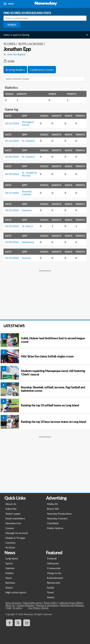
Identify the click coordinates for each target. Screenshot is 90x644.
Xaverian (27, 210)
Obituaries (53, 563)
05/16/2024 (12, 141)
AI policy (17, 608)
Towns (9, 588)
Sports (9, 563)
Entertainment (55, 578)
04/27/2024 (12, 193)
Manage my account (17, 533)
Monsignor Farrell (28, 123)
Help (9, 608)
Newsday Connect (57, 518)
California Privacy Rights (71, 603)
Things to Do (54, 573)
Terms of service (13, 603)
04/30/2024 (12, 174)
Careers (10, 528)
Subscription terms (32, 603)
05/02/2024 (12, 157)
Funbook (52, 558)
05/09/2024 (12, 242)
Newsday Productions (59, 514)
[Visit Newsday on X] (18, 623)
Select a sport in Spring (16, 35)
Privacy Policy (50, 603)
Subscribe (11, 509)
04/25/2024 (12, 210)
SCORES (9, 44)
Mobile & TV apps (15, 538)
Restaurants (54, 583)
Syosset (26, 258)
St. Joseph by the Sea (29, 174)
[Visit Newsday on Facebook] (9, 623)
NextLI (51, 597)
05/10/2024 (12, 258)
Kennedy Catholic (27, 193)
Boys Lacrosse (31, 44)
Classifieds (53, 523)
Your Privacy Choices (38, 608)
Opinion (10, 568)
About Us (11, 504)
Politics (10, 573)
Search (12, 25)
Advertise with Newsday (72, 605)
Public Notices (55, 528)
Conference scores (42, 70)
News (9, 578)
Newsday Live (13, 523)
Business (10, 583)
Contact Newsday (25, 605)
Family (51, 588)
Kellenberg (28, 242)
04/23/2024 (12, 226)
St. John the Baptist (14, 54)
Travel (50, 592)
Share (9, 61)
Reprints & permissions (47, 605)
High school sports (16, 592)
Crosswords (54, 568)
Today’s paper (13, 514)
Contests (10, 543)
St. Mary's (28, 226)
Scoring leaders (15, 70)
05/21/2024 (12, 123)
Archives (10, 547)
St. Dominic (29, 141)
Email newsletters (15, 518)
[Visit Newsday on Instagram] (27, 623)
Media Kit (52, 504)
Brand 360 (53, 509)
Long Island (12, 558)
